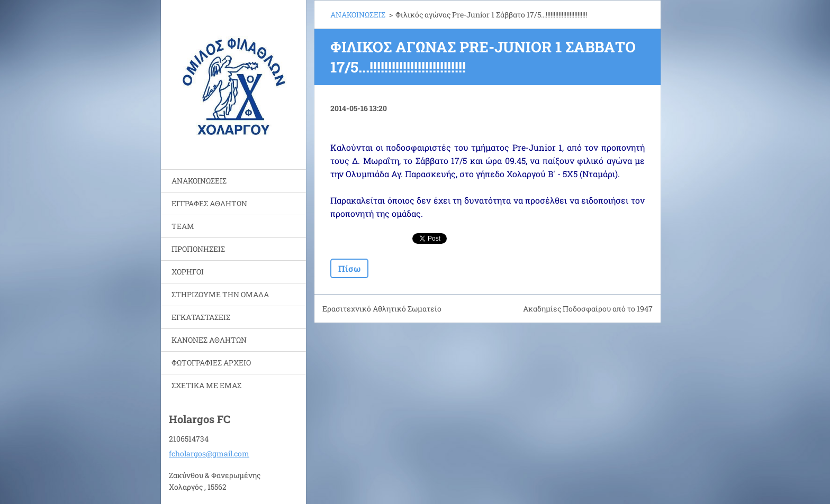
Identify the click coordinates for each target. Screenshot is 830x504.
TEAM (183, 226)
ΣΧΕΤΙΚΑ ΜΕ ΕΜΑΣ (206, 385)
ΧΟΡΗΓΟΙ (188, 272)
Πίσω (349, 268)
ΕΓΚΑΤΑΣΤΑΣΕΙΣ (201, 317)
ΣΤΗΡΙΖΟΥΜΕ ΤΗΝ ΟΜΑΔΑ (220, 294)
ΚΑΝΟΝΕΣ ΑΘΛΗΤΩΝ (209, 340)
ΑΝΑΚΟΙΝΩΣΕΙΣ (199, 181)
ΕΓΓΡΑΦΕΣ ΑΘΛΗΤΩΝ (209, 203)
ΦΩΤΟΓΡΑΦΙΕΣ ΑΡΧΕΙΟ (211, 363)
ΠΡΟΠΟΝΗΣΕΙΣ (198, 249)
